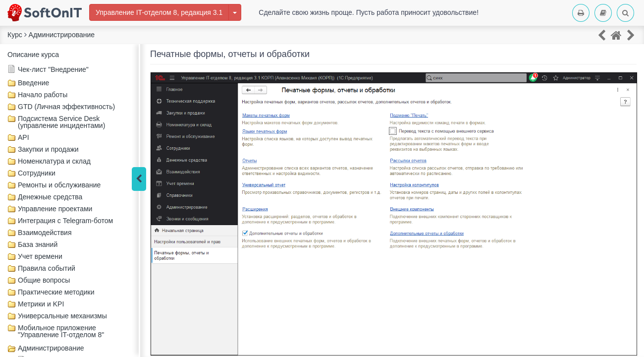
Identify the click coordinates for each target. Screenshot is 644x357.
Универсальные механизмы (62, 316)
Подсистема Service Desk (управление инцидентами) (61, 122)
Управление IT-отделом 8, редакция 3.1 (159, 12)
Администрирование (51, 348)
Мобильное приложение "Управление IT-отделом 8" (61, 331)
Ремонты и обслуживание (59, 185)
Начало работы (43, 95)
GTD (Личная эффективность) (66, 107)
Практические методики (56, 292)
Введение (33, 83)
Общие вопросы (44, 280)
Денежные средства (50, 197)
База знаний (38, 244)
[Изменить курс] (235, 12)
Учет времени (40, 256)
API (24, 137)
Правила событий (47, 268)
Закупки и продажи (48, 149)
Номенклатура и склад (54, 161)
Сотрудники (37, 173)
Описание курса (33, 55)
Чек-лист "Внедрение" (53, 69)
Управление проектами (55, 209)
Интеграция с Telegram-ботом (65, 221)
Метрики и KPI (41, 304)
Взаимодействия (45, 233)
